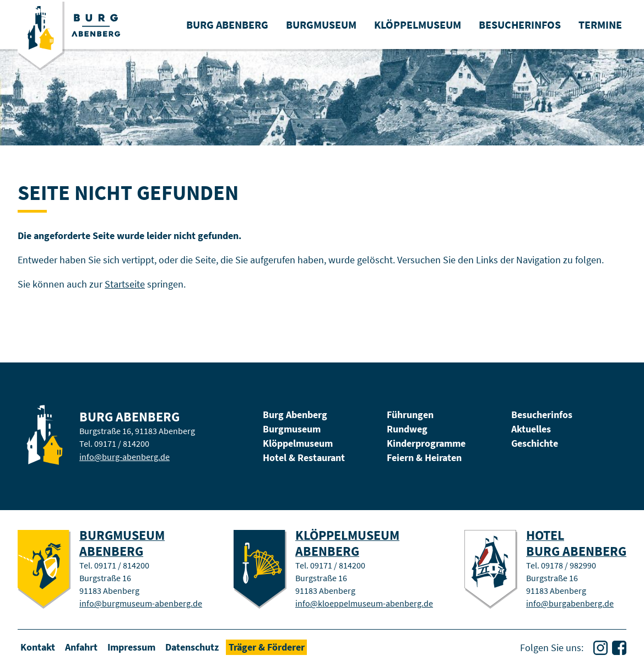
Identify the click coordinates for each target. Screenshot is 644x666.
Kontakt (38, 648)
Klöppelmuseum (298, 443)
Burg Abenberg (295, 415)
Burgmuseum (292, 429)
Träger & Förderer (267, 648)
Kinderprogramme (426, 443)
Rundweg (407, 429)
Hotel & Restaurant (304, 457)
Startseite (125, 284)
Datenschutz (192, 648)
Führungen (410, 415)
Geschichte (535, 443)
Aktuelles (531, 429)
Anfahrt (81, 648)
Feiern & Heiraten (424, 457)
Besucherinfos (542, 415)
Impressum (131, 648)
